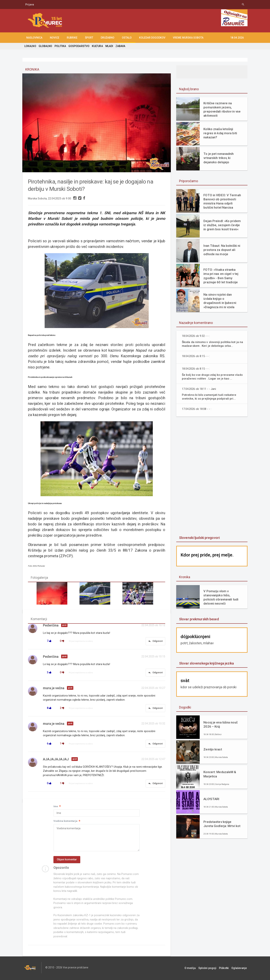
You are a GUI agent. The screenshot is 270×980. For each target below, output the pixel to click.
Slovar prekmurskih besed (199, 619)
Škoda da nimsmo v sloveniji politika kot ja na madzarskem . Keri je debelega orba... (211, 344)
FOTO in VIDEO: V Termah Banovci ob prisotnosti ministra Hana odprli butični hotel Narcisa (222, 201)
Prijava (30, 4)
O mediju (194, 969)
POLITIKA (60, 46)
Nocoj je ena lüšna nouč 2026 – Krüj (220, 724)
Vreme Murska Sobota (188, 38)
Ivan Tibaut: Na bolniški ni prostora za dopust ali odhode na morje (222, 250)
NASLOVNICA (34, 38)
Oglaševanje (240, 969)
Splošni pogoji (210, 969)
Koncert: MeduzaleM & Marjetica (220, 774)
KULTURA (97, 46)
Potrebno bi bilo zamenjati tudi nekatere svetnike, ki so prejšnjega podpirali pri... (209, 397)
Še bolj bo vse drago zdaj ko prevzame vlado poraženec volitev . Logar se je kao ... (213, 377)
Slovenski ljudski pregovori (199, 538)
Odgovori (155, 642)
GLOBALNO (45, 46)
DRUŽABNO (108, 38)
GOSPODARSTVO (78, 46)
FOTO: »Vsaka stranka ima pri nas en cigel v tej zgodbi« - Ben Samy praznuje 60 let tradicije (221, 276)
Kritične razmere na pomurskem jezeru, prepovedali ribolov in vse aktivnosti (222, 109)
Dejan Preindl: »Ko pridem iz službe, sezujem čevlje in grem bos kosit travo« (222, 225)
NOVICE (55, 38)
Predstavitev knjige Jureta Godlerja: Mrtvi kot (222, 824)
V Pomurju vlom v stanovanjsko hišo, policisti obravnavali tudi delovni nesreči (221, 597)
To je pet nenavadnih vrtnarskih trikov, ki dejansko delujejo (218, 158)
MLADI (108, 46)
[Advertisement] (212, 477)
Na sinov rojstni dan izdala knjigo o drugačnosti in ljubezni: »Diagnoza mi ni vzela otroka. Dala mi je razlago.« (222, 301)
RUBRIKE (72, 38)
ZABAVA (120, 46)
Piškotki (226, 969)
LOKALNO (30, 46)
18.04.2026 (237, 38)
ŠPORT (89, 38)
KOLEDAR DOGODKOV (152, 38)
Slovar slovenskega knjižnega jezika (206, 663)
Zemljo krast (213, 749)
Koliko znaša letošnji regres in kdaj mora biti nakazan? (220, 133)
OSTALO (127, 38)
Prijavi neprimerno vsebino (81, 642)
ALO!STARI (211, 799)
